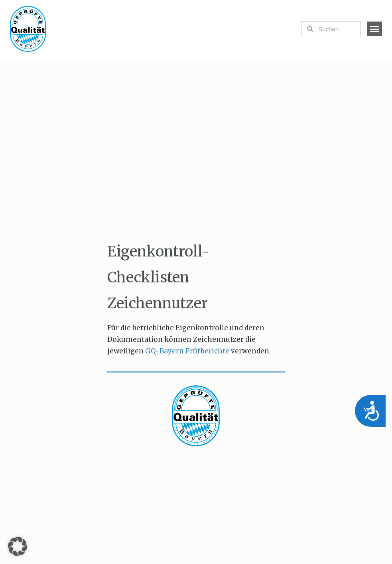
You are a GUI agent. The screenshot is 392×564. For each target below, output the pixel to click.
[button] (374, 29)
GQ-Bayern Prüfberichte (188, 351)
